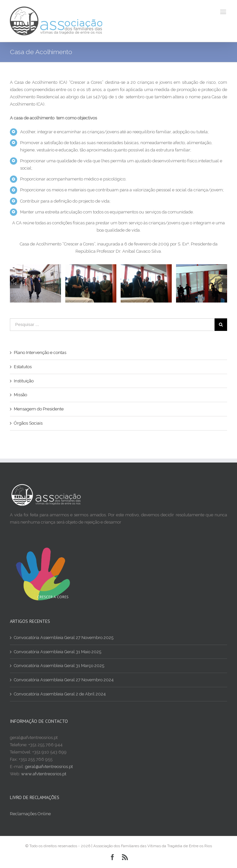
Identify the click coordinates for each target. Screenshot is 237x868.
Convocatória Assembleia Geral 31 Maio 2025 (58, 652)
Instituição (24, 381)
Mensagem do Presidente (39, 409)
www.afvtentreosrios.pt (44, 774)
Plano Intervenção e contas (40, 353)
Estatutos (23, 367)
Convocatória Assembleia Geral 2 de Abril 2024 (60, 694)
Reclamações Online (30, 814)
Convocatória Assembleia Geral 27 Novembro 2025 (64, 638)
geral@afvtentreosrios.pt (49, 767)
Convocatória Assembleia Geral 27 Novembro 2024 (64, 680)
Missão (20, 395)
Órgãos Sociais (28, 423)
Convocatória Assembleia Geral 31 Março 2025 (59, 666)
